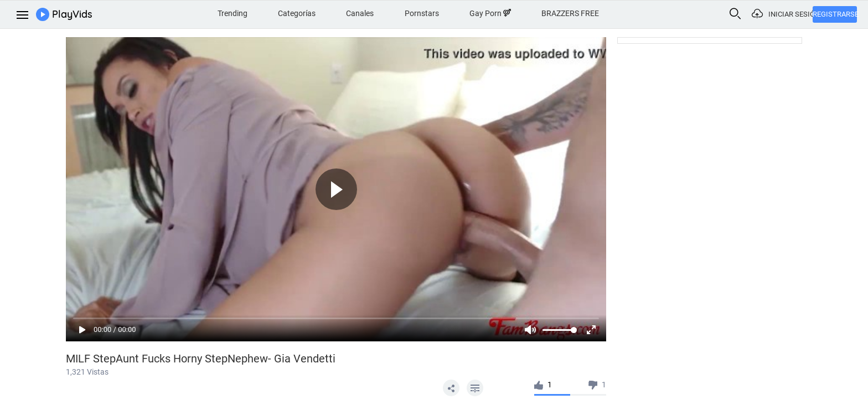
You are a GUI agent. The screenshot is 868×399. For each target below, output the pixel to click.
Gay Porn (490, 13)
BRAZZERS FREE (570, 13)
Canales (360, 13)
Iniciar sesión (790, 14)
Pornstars (422, 13)
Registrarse (835, 14)
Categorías (297, 13)
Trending (232, 13)
